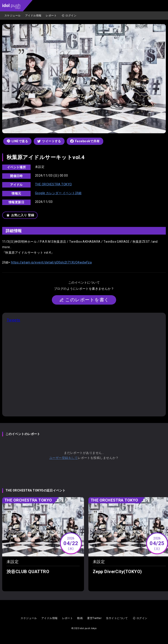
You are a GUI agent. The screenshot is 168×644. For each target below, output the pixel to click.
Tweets (13, 320)
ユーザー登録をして (63, 458)
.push (11, 6)
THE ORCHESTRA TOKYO (53, 184)
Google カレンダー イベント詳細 (58, 193)
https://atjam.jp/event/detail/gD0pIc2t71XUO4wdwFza (51, 262)
